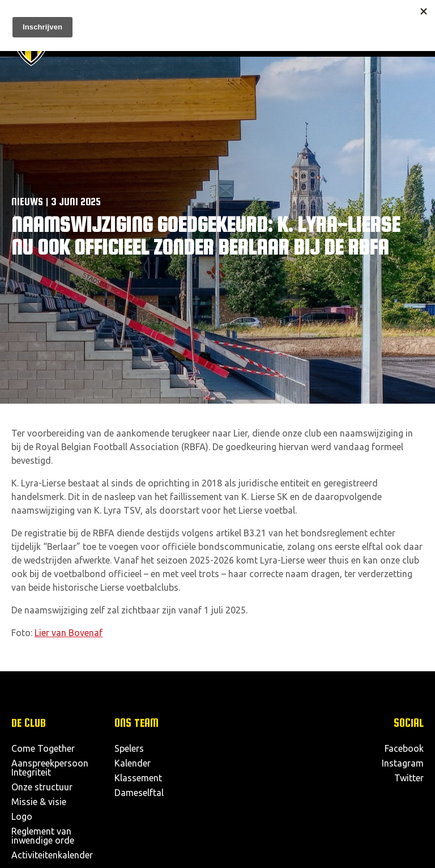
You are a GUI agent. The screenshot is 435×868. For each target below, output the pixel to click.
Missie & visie (39, 802)
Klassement (138, 778)
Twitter (409, 778)
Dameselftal (139, 793)
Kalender (133, 763)
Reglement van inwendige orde (43, 836)
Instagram (403, 763)
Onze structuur (42, 787)
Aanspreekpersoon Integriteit (50, 768)
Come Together (43, 748)
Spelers (129, 748)
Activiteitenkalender (52, 855)
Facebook (404, 748)
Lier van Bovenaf (69, 633)
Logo (22, 816)
